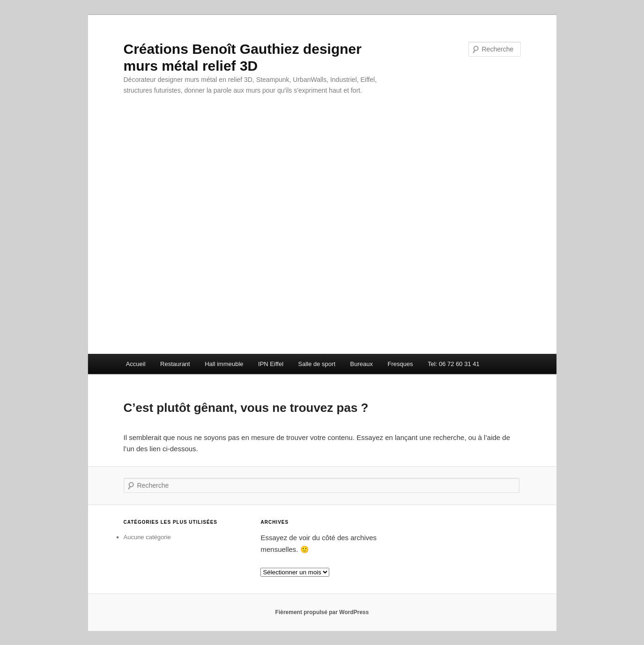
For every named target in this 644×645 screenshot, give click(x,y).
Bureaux (362, 364)
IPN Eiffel (271, 364)
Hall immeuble (224, 364)
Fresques (400, 364)
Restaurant (175, 364)
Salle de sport (317, 364)
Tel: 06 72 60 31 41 (454, 364)
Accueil (136, 364)
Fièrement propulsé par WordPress (322, 612)
